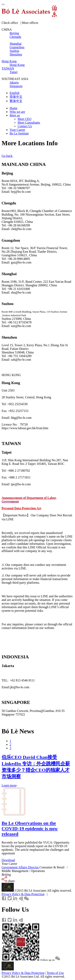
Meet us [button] (15, 115)
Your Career (17, 130)
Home (13, 108)
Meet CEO (24, 119)
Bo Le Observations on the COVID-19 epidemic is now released (30, 829)
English (14, 93)
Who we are (17, 112)
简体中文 (16, 97)
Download (8, 860)
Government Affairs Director (20, 867)
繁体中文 (16, 101)
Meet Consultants (29, 123)
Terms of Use (55, 973)
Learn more (9, 785)
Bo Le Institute (19, 133)
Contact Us (25, 126)
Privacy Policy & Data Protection (23, 894)
